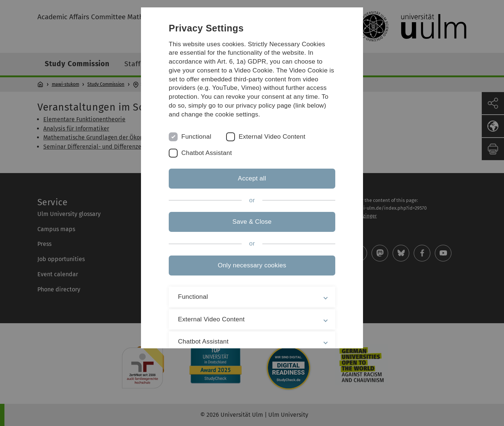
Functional (196, 137)
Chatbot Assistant (207, 153)
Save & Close (252, 222)
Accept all (252, 178)
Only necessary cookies (252, 265)
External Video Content (272, 137)
